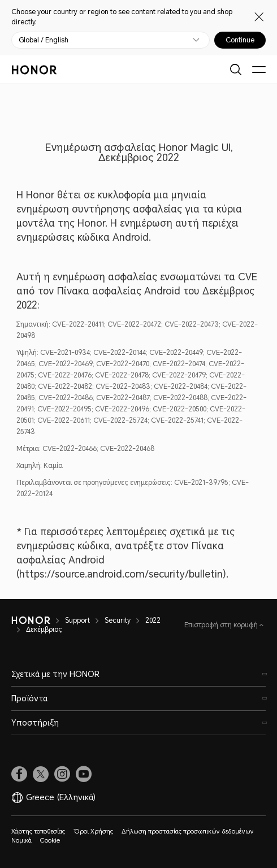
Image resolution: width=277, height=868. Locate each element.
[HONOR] (31, 620)
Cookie (50, 841)
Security (118, 620)
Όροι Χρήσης (93, 832)
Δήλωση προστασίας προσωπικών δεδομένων (188, 832)
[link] (19, 774)
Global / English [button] (44, 40)
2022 (153, 620)
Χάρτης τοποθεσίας (38, 832)
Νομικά (21, 841)
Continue (240, 40)
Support (77, 620)
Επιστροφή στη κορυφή (222, 625)
